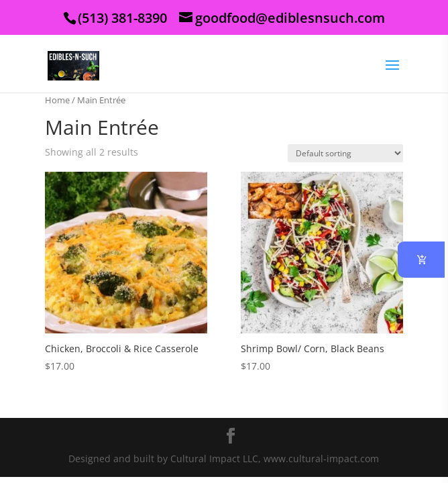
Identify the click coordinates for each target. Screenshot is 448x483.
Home (57, 100)
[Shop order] (345, 153)
